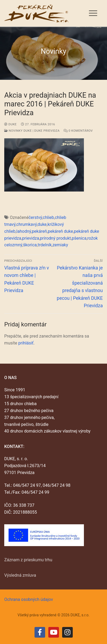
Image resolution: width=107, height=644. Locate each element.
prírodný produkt (55, 238)
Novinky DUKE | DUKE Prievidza (32, 131)
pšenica (79, 238)
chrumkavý (27, 224)
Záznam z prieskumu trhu (28, 560)
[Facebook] (40, 632)
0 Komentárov (78, 131)
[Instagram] (67, 632)
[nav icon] (93, 13)
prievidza (31, 238)
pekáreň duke (60, 231)
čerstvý (35, 217)
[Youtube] (54, 632)
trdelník (45, 245)
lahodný (24, 231)
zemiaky (60, 245)
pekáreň (39, 231)
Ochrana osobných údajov (29, 599)
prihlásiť (26, 343)
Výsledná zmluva (20, 575)
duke (10, 124)
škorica (30, 245)
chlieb (48, 217)
